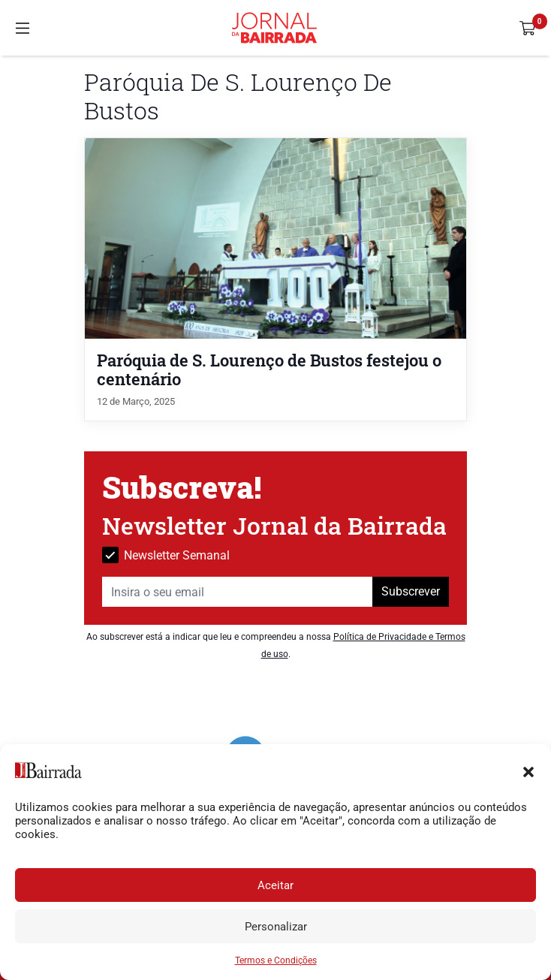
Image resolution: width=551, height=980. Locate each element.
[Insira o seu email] (238, 592)
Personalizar (276, 927)
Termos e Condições (276, 960)
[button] (528, 770)
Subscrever (411, 591)
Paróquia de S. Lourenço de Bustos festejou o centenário (269, 369)
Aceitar (275, 885)
